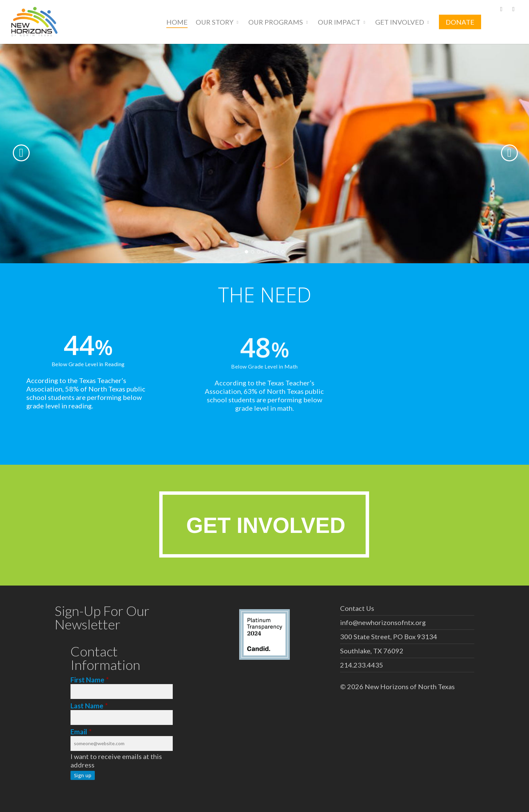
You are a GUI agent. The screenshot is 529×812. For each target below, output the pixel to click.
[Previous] (10, 153)
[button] (264, 524)
